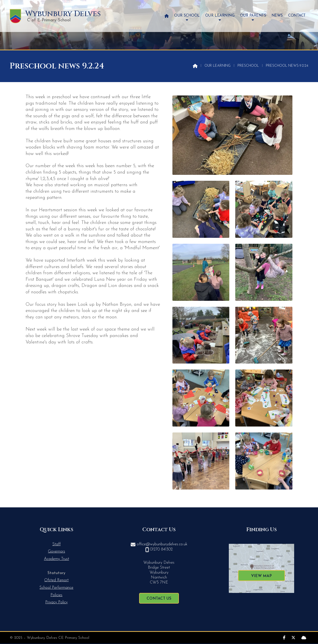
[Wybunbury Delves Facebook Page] (284, 637)
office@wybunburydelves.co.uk (162, 544)
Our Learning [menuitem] (220, 16)
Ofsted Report (56, 580)
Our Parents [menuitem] (253, 16)
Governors (57, 552)
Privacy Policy (56, 602)
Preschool (248, 66)
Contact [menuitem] (297, 16)
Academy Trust (57, 559)
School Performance (56, 588)
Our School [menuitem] (187, 16)
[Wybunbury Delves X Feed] (293, 637)
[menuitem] (167, 16)
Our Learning (218, 66)
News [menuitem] (277, 16)
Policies (56, 595)
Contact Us (159, 599)
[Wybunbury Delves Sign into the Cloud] (304, 637)
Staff (57, 544)
